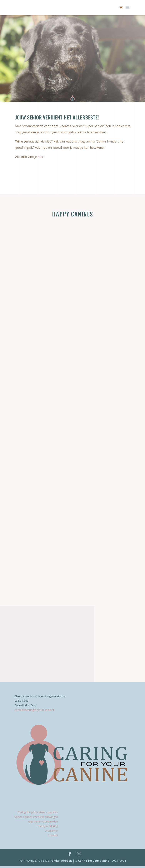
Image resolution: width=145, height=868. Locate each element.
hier (41, 157)
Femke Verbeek (62, 863)
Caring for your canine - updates (38, 814)
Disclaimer (51, 833)
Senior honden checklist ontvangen (36, 819)
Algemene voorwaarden (43, 824)
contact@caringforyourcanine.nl (34, 712)
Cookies (53, 837)
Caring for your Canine (93, 863)
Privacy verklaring (47, 828)
